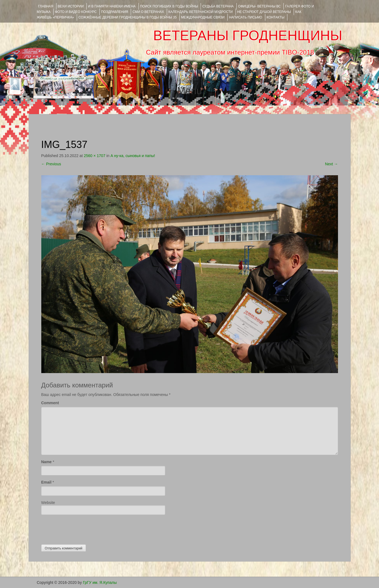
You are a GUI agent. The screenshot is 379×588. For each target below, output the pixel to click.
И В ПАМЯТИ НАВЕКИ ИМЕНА (112, 6)
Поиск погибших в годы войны (169, 6)
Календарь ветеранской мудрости (201, 12)
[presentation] (83, 528)
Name (47, 462)
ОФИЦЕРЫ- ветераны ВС (259, 6)
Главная (46, 6)
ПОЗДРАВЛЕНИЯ (114, 12)
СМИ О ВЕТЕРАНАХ (148, 12)
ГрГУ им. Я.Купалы (100, 582)
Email (46, 482)
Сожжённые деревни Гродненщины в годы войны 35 (128, 17)
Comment (50, 403)
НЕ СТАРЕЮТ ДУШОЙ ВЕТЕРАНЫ (264, 12)
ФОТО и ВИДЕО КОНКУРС (76, 12)
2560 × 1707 (94, 156)
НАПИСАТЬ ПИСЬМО (246, 17)
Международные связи (203, 17)
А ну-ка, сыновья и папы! (133, 156)
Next (332, 164)
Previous (51, 164)
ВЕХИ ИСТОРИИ (71, 6)
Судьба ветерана (218, 6)
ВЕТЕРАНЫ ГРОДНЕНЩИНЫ (248, 36)
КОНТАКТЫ (276, 17)
